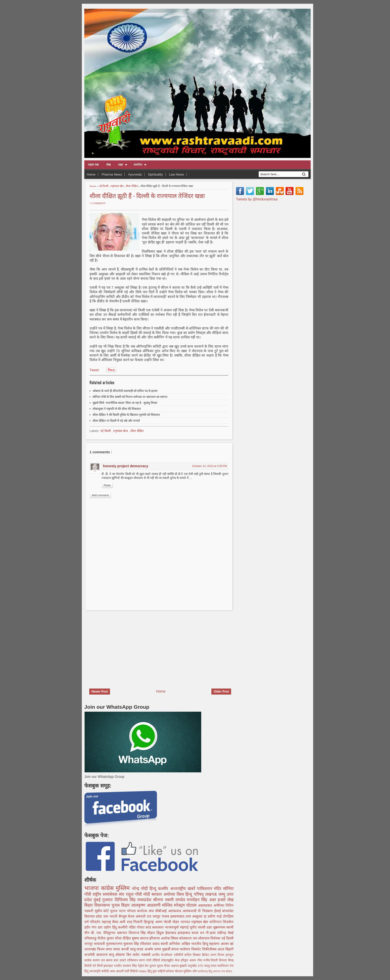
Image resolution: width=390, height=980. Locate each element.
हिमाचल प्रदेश (94, 916)
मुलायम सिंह (132, 944)
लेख (108, 165)
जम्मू (222, 894)
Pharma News (112, 174)
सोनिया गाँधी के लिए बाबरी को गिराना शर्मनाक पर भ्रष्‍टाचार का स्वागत (130, 397)
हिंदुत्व (161, 933)
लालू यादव (137, 949)
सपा (152, 911)
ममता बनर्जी (122, 949)
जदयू (207, 966)
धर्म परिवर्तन (93, 922)
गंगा (95, 927)
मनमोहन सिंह (198, 900)
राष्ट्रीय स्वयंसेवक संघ (109, 894)
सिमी (100, 966)
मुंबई (98, 900)
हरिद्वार (185, 960)
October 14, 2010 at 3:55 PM (209, 466)
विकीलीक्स (210, 949)
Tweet (94, 370)
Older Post (221, 692)
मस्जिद (168, 905)
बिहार (126, 905)
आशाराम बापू (106, 955)
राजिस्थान (133, 960)
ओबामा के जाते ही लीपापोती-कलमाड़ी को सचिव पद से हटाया (125, 391)
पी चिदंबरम (206, 911)
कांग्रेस (108, 888)
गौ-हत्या (211, 933)
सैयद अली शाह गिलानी (128, 922)
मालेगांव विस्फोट (191, 949)
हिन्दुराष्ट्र (149, 922)
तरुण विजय (218, 955)
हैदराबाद (171, 933)
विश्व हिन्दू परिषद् (191, 894)
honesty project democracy (126, 466)
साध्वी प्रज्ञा (206, 927)
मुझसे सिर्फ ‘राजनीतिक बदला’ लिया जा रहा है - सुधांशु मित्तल (125, 403)
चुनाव (115, 911)
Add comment (100, 495)
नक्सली (146, 955)
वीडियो (157, 960)
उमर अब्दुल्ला (195, 916)
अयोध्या (170, 894)
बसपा (110, 960)
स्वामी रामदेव (176, 900)
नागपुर (89, 944)
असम (193, 960)
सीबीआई (162, 911)
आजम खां (227, 944)
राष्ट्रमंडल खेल (117, 186)
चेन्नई (231, 933)
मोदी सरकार (153, 894)
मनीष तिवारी (211, 960)
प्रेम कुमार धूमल (154, 966)
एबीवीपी (179, 955)
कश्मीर (164, 889)
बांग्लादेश (228, 911)
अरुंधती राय (144, 916)
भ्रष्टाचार (123, 933)
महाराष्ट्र (107, 922)
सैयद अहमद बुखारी (176, 966)
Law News (177, 174)
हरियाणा (155, 938)
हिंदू (115, 927)
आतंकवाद (175, 911)
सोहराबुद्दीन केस (171, 960)
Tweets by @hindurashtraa (257, 199)
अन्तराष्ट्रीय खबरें (184, 889)
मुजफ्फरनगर (115, 944)
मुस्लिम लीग (191, 971)
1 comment (97, 203)
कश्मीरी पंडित (127, 927)
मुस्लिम (124, 888)
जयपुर (157, 916)
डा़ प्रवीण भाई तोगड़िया (219, 916)
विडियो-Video (139, 971)
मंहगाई (185, 927)
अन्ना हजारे (218, 900)
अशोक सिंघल (170, 938)
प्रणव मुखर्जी (163, 949)
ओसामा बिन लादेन (128, 955)
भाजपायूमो (172, 927)
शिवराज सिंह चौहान (143, 933)
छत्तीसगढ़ (203, 971)
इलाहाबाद (185, 933)
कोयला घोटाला (175, 971)
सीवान (229, 971)
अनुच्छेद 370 (196, 966)
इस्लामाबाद (178, 916)
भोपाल (132, 911)
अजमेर (149, 949)
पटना (123, 911)
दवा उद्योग (105, 927)
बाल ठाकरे (120, 960)
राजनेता (138, 165)
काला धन (199, 933)
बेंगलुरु (123, 916)
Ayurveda (135, 174)
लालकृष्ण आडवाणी (147, 905)
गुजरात (108, 900)
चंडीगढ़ (222, 933)
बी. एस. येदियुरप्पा (104, 933)
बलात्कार (159, 927)
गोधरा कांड (145, 927)
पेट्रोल (141, 966)
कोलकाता (186, 938)
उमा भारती (111, 916)
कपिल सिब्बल (193, 955)
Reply (107, 485)
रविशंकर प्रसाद (150, 944)
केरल (132, 916)
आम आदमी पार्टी (120, 971)
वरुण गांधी (146, 960)
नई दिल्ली (104, 186)
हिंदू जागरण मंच (217, 971)
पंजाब (166, 916)
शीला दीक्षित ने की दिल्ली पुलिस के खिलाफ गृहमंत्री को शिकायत (126, 415)
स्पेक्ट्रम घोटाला (186, 905)
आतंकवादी (190, 911)
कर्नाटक (143, 911)
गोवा (200, 960)
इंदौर (88, 927)
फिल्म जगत (105, 949)
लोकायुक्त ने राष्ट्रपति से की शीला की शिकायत (117, 409)
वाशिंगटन (216, 922)
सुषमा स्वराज (141, 938)
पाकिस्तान (205, 889)
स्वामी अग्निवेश (171, 944)
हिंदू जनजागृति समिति (97, 971)
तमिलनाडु (91, 938)
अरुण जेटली (164, 922)
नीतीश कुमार (106, 938)
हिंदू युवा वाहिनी (157, 971)
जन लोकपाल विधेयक (207, 938)
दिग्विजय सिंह (126, 900)
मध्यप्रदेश (145, 900)
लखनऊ (212, 894)
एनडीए (118, 966)
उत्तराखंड (91, 949)
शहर (121, 165)
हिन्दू (154, 889)
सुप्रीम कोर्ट (102, 911)
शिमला (223, 960)
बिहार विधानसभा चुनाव (103, 905)
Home (91, 174)
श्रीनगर (159, 900)
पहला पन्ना (93, 165)
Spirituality (155, 174)
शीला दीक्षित (132, 186)
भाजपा (93, 888)
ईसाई (218, 911)
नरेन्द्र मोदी (141, 889)
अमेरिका (219, 905)
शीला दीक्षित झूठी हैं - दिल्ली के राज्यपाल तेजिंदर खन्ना (147, 195)
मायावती (100, 944)
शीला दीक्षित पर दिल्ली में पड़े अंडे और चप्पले (116, 421)
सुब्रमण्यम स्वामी (223, 927)
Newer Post (100, 692)
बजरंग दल (99, 960)
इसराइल (109, 966)
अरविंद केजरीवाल (163, 955)
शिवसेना (228, 922)
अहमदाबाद (206, 905)
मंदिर (219, 889)
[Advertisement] (126, 646)
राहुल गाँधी (135, 894)
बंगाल (176, 949)
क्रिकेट (206, 955)
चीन (88, 933)
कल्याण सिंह (130, 966)
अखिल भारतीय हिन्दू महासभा (201, 944)
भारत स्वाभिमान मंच (222, 966)
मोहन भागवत (182, 922)
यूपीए (194, 927)
